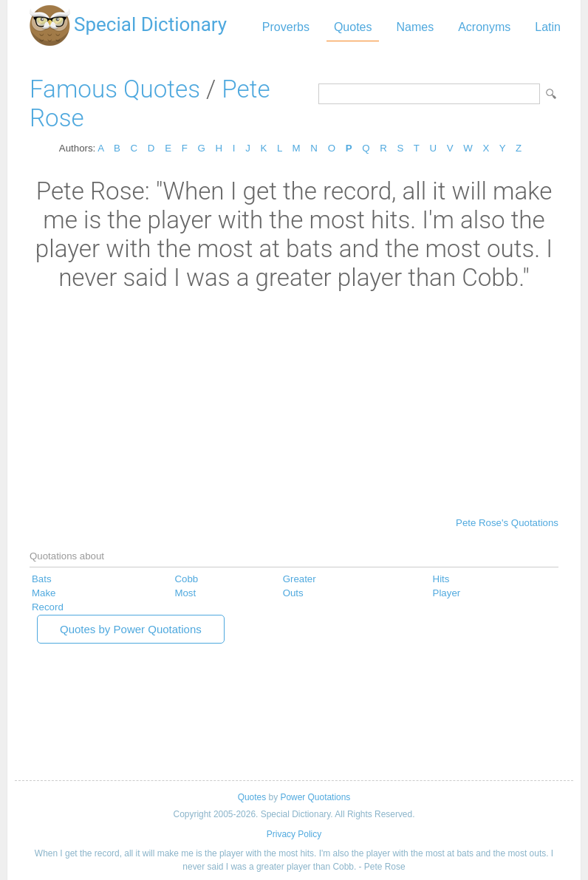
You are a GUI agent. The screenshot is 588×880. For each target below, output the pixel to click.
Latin (548, 27)
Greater (300, 579)
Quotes (353, 27)
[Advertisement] (294, 403)
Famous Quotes (115, 89)
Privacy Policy (294, 834)
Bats (42, 579)
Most (185, 593)
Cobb (186, 579)
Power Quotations (315, 797)
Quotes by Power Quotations (131, 629)
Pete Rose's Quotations (507, 523)
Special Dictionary (150, 24)
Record (48, 607)
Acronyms (484, 27)
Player (447, 593)
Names (415, 27)
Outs (293, 593)
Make (44, 593)
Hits (441, 579)
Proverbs (286, 27)
